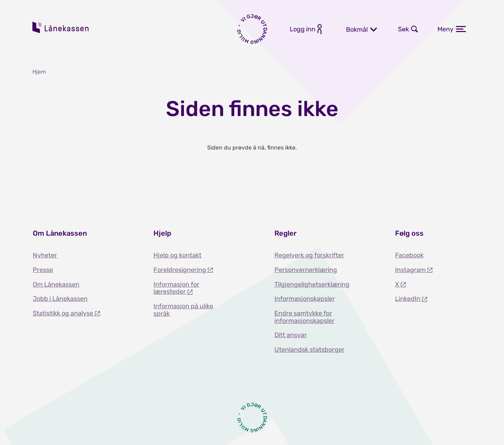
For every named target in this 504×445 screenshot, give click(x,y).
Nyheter (45, 255)
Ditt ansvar (291, 335)
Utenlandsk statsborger (309, 350)
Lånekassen (61, 27)
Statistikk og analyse (64, 313)
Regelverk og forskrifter (309, 255)
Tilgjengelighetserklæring (312, 284)
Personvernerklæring (306, 270)
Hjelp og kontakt (177, 255)
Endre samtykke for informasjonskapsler (304, 317)
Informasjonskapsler (305, 299)
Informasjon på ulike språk (183, 310)
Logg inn (303, 29)
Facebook (409, 255)
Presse (43, 270)
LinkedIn (408, 299)
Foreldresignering (180, 270)
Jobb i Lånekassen (60, 299)
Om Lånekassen (56, 284)
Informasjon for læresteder (176, 288)
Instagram (411, 270)
